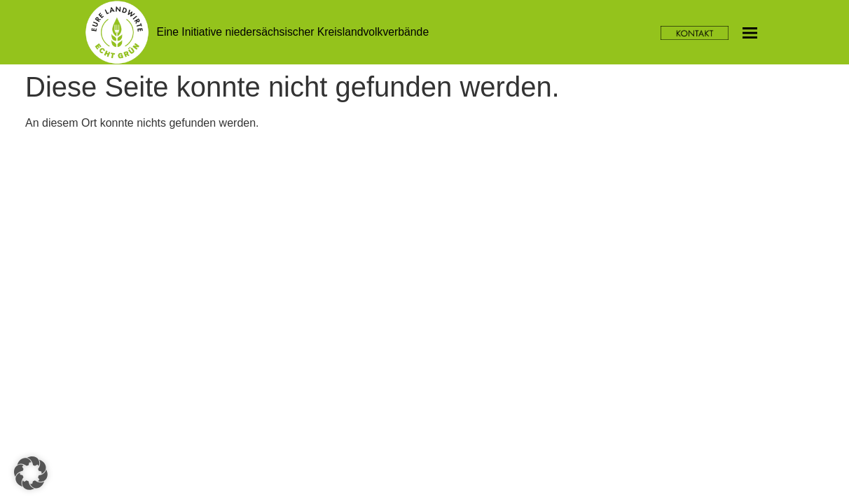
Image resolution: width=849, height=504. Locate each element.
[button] (31, 473)
